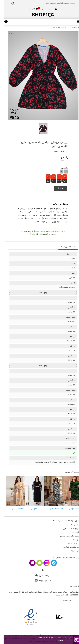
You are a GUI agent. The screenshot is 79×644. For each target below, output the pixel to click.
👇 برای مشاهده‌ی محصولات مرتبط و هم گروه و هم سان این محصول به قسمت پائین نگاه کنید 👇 (40, 233)
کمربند (19, 212)
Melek (34, 208)
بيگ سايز (20, 218)
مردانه (62, 222)
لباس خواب (42, 222)
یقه (54, 212)
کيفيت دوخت (42, 215)
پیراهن (27, 208)
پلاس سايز (30, 218)
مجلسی (62, 212)
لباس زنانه (29, 215)
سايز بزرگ (41, 218)
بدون (26, 212)
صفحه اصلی (69, 28)
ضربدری (47, 212)
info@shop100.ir (41, 581)
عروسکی (19, 208)
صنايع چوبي (53, 222)
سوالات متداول (41, 576)
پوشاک (50, 218)
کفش (33, 222)
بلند (32, 212)
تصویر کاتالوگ (45, 208)
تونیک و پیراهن (55, 28)
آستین (39, 212)
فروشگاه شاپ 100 (57, 215)
